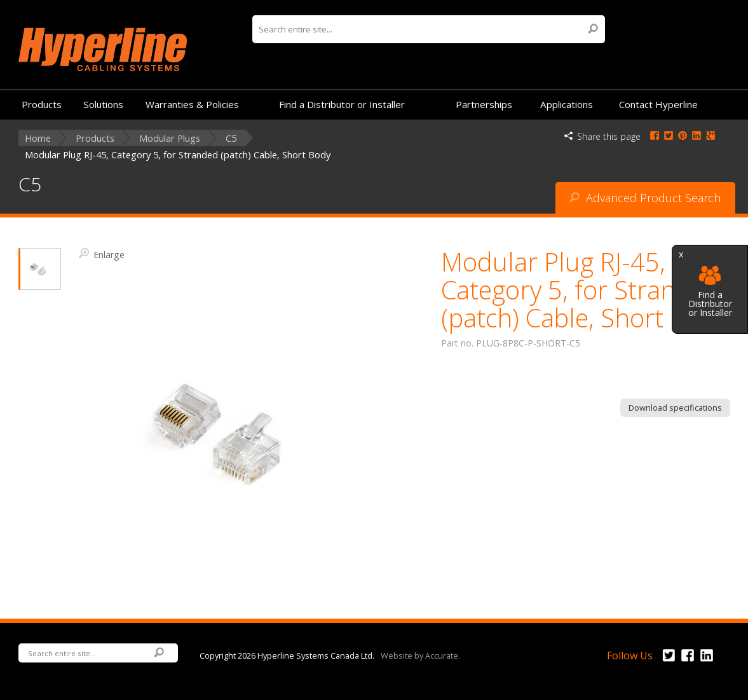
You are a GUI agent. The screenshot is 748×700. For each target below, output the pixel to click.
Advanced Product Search (645, 198)
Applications (567, 104)
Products (42, 104)
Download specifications (675, 408)
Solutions (103, 104)
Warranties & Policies (192, 104)
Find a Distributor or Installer (710, 292)
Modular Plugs (170, 138)
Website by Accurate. (420, 655)
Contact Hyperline (658, 104)
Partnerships (484, 104)
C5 (231, 138)
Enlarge (102, 254)
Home (38, 138)
